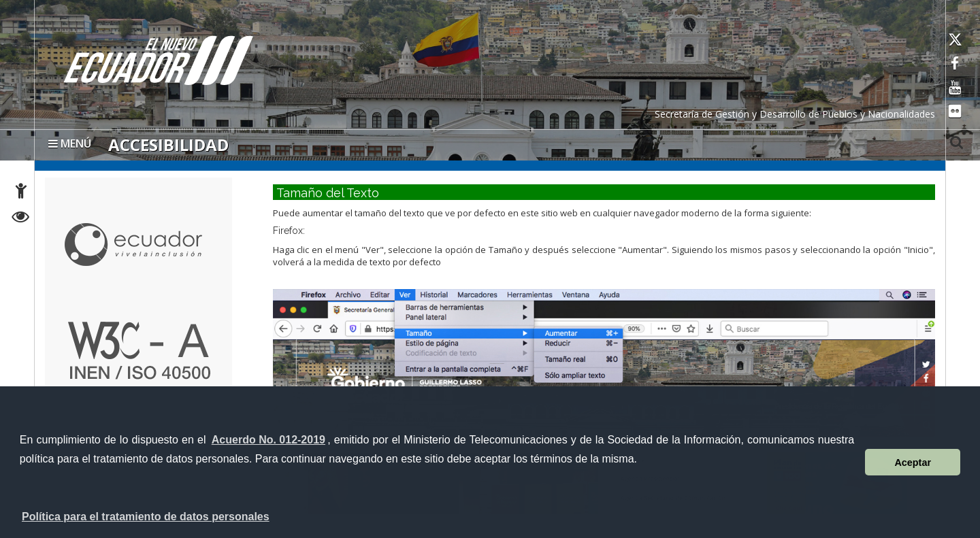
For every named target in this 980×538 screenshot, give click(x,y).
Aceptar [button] (913, 463)
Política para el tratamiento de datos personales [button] (146, 517)
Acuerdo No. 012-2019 (268, 440)
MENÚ (70, 144)
